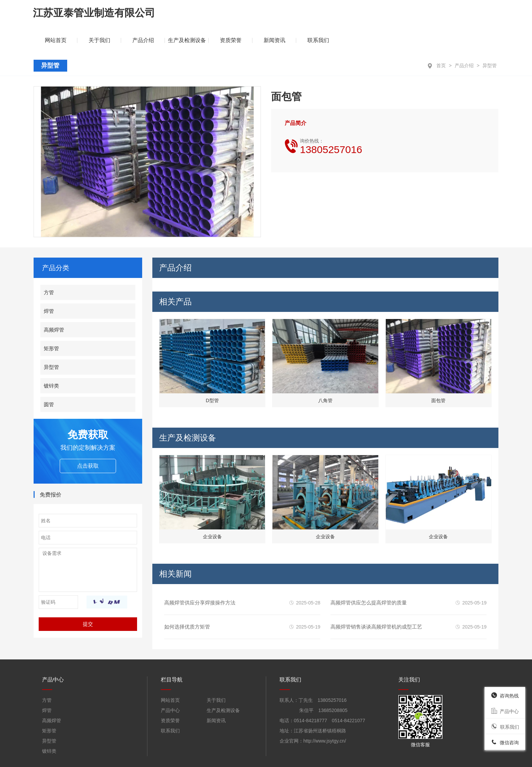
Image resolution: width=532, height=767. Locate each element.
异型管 (490, 40)
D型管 (212, 375)
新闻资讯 (433, 15)
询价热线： (331, 121)
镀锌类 (51, 360)
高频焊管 (54, 304)
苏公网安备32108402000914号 (283, 757)
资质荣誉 (389, 15)
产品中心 (170, 685)
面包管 (438, 375)
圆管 (49, 379)
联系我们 (476, 15)
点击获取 (88, 440)
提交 (88, 599)
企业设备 (212, 511)
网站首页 (170, 675)
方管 (49, 267)
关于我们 (258, 15)
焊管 (49, 286)
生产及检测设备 (345, 15)
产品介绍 (464, 40)
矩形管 (51, 323)
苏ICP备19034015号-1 (366, 757)
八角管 (325, 375)
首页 (441, 40)
